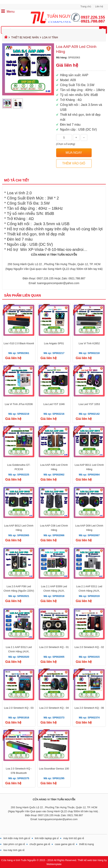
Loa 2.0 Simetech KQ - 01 (54, 647)
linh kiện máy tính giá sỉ (17, 838)
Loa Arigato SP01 (54, 343)
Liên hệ (99, 7)
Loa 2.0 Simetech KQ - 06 (89, 708)
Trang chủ (86, 7)
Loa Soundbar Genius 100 (54, 769)
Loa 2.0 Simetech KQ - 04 (54, 708)
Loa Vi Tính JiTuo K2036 (19, 404)
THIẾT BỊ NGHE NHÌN (25, 37)
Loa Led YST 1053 (89, 404)
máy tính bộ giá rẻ (74, 838)
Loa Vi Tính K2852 (89, 343)
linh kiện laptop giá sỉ (47, 838)
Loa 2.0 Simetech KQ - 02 (89, 647)
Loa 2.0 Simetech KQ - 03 (19, 708)
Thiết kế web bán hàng (90, 860)
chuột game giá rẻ (40, 844)
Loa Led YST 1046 (54, 404)
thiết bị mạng (87, 844)
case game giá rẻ (65, 844)
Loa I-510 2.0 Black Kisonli (19, 343)
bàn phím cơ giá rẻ (14, 844)
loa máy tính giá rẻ (14, 850)
